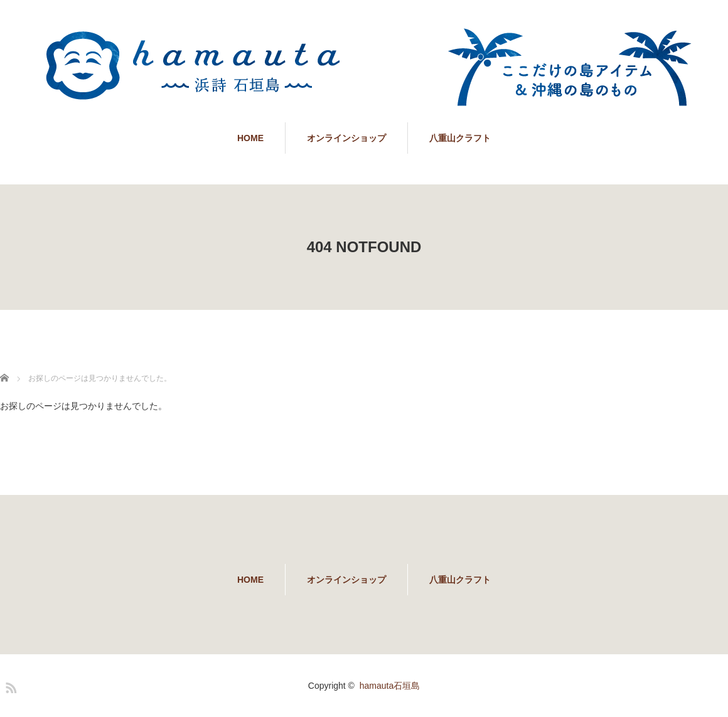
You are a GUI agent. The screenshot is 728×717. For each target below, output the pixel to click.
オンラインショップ (346, 138)
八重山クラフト (460, 138)
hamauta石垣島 (390, 686)
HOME (250, 138)
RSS (9, 686)
